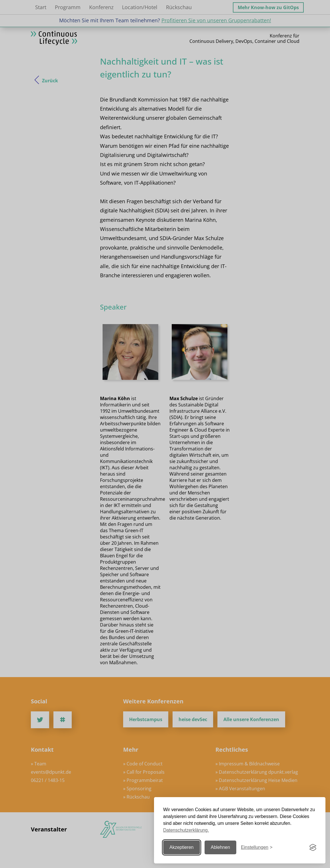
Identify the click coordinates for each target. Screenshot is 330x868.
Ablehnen (221, 847)
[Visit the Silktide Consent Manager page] (313, 847)
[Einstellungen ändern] (257, 848)
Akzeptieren (182, 847)
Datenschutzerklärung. (186, 830)
